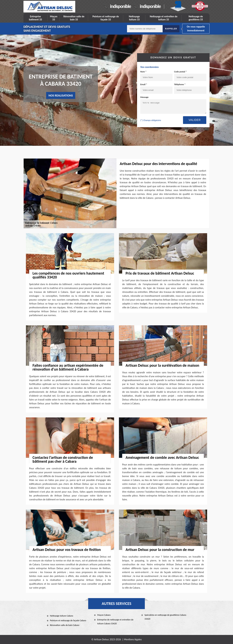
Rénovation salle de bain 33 (74, 18)
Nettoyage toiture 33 (134, 18)
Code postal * (180, 72)
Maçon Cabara (104, 615)
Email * (144, 84)
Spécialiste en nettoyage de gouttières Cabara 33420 (165, 617)
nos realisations (61, 95)
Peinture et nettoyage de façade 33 (106, 18)
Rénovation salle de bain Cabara (65, 625)
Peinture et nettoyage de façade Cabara (68, 620)
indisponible (120, 6)
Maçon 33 (54, 18)
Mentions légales (133, 639)
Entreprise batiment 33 (36, 18)
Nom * (143, 72)
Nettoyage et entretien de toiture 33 (164, 18)
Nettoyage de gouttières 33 (196, 18)
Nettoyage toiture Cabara (62, 616)
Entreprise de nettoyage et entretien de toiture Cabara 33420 (115, 622)
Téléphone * (180, 84)
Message (144, 97)
